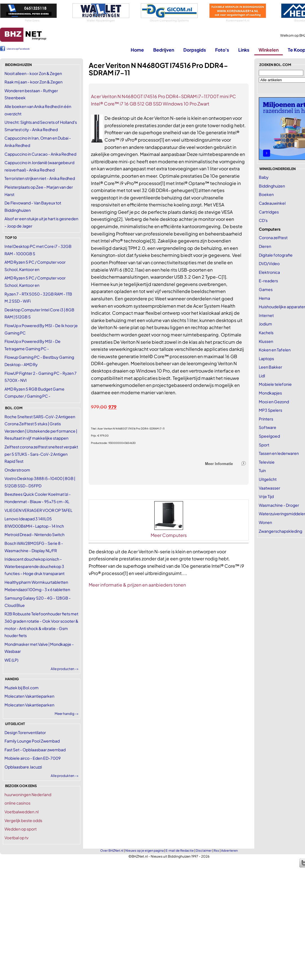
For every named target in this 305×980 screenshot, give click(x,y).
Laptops (266, 358)
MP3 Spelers (271, 410)
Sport (264, 445)
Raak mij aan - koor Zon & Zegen (34, 82)
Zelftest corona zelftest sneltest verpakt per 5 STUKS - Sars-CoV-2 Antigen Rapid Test (41, 454)
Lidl (262, 376)
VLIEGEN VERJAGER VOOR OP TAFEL (38, 510)
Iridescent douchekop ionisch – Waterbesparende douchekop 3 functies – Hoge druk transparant (34, 566)
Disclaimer (204, 850)
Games (266, 289)
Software (268, 427)
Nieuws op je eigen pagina (144, 850)
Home (137, 50)
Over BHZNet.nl (112, 850)
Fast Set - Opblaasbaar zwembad (35, 750)
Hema (264, 298)
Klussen (266, 341)
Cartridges (269, 212)
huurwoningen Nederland (28, 794)
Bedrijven (164, 50)
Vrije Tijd (266, 496)
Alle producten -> (65, 669)
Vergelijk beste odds (23, 820)
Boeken (266, 194)
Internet (266, 315)
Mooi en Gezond (274, 402)
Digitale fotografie (276, 255)
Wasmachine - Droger (279, 505)
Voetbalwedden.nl (22, 812)
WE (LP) (11, 660)
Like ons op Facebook (18, 49)
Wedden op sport (21, 829)
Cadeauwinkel (272, 203)
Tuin (262, 470)
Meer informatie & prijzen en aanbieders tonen (137, 585)
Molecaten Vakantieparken (29, 696)
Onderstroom (17, 470)
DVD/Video (269, 263)
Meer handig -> (67, 714)
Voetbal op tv (16, 838)
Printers (266, 419)
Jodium (265, 324)
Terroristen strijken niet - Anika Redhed (40, 178)
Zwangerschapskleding (280, 531)
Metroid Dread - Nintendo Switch (34, 534)
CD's (263, 220)
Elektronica (269, 272)
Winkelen (269, 50)
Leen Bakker (271, 367)
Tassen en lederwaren (279, 453)
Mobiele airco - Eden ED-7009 (33, 758)
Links (244, 50)
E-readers (268, 281)
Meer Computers (169, 535)
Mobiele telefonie (275, 384)
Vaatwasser (270, 488)
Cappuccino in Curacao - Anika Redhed (40, 154)
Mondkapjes (270, 393)
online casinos (17, 803)
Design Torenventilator (25, 732)
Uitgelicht (268, 479)
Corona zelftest (273, 237)
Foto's (222, 50)
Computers (270, 229)
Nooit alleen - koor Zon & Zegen (33, 73)
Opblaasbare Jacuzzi (23, 767)
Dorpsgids (195, 50)
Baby (264, 177)
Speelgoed (269, 436)
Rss (216, 850)
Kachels (266, 332)
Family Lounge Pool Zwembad (32, 741)
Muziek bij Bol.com (22, 688)
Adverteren (229, 850)
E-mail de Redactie (180, 850)
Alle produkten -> (65, 776)
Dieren (265, 246)
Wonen (265, 522)
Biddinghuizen (272, 186)
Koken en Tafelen (275, 350)
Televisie (267, 462)
